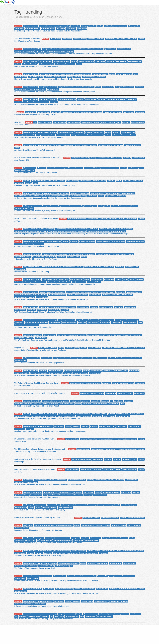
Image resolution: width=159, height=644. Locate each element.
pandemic (70, 51)
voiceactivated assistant (105, 616)
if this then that (135, 614)
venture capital (81, 282)
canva (136, 74)
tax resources (127, 459)
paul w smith (118, 307)
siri (52, 616)
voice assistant (90, 616)
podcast (127, 206)
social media (101, 77)
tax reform (71, 257)
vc (73, 282)
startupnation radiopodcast (87, 49)
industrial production (22, 373)
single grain (127, 181)
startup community (134, 426)
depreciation (95, 401)
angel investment (97, 279)
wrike (37, 325)
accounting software (105, 439)
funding (43, 51)
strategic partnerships (88, 26)
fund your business (60, 122)
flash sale (98, 267)
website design (139, 393)
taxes (78, 257)
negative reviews (127, 295)
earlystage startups (80, 39)
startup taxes (40, 257)
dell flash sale (89, 267)
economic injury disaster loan (24, 51)
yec (86, 495)
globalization (19, 28)
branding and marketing (86, 61)
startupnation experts (121, 538)
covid (129, 49)
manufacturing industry (46, 373)
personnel (122, 219)
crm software (19, 322)
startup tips (30, 170)
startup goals (19, 183)
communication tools (128, 132)
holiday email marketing (30, 64)
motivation (111, 181)
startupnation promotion (132, 145)
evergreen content (60, 77)
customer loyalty (86, 469)
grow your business (46, 26)
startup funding (132, 39)
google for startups (21, 495)
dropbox (141, 551)
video (68, 181)
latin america (61, 28)
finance (126, 279)
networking (112, 122)
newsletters (121, 393)
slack (68, 135)
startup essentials (49, 495)
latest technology (112, 449)
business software (84, 401)
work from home (43, 102)
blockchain (99, 525)
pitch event (126, 122)
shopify (106, 416)
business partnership (103, 241)
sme (16, 244)
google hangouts (20, 135)
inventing (124, 168)
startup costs (140, 112)
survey (17, 148)
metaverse (137, 525)
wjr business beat (110, 49)
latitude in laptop (108, 267)
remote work (19, 102)
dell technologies (117, 206)
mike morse (139, 87)
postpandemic (132, 99)
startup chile (24, 244)
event (40, 122)
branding (26, 193)
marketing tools (117, 322)
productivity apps (130, 307)
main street (127, 158)
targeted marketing (129, 563)
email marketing (121, 61)
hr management (105, 322)
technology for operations (89, 439)
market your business (113, 193)
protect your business (76, 254)
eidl (37, 51)
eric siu (103, 181)
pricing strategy (108, 469)
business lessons (87, 601)
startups (97, 551)
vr (71, 566)
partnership (111, 426)
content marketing (21, 77)
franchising (107, 112)
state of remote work (89, 135)
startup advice (20, 338)
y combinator (104, 553)
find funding (48, 122)
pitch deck (100, 39)
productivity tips (20, 310)
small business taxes (67, 404)
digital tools (82, 322)
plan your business (44, 112)
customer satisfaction (30, 61)
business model (86, 112)
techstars (62, 553)
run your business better (66, 87)
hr (38, 540)
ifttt (16, 616)
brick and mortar (116, 158)
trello (114, 135)
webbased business (111, 26)
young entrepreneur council (98, 495)
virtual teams (122, 135)
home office (105, 401)
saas (35, 404)
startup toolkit (71, 495)
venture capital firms (94, 282)
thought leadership (76, 279)
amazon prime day (131, 480)
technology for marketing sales (87, 206)
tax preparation (90, 254)
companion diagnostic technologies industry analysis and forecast (77, 229)
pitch (119, 122)
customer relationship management (36, 322)
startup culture (82, 28)
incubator (31, 553)
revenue (119, 181)
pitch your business (138, 122)
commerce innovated (130, 551)
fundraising (91, 39)
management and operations (56, 51)
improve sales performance (89, 292)
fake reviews (116, 295)
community (94, 426)
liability (38, 507)
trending (100, 26)
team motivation (41, 338)
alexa (85, 614)
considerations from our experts (33, 538)
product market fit (33, 578)
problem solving (121, 426)
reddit (55, 553)
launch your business (97, 193)
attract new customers (30, 26)
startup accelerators (39, 282)
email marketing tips (135, 61)
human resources (46, 540)
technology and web (104, 135)
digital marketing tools (36, 77)
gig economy (124, 383)
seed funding (110, 39)
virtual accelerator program (89, 553)
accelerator (74, 241)
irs (33, 257)
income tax (117, 459)
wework (80, 495)
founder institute (20, 553)
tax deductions (114, 404)
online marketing (102, 563)
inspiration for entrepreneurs (80, 193)
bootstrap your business (87, 241)
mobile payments (69, 416)
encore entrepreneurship (111, 168)
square (112, 416)
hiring (132, 383)
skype (62, 616)
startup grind (61, 495)
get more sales (60, 292)
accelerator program (109, 551)
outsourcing (76, 26)
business (26, 229)
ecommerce (123, 26)
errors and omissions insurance (123, 254)
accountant (107, 254)
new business (117, 112)
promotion (57, 145)
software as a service (130, 439)
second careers (20, 170)
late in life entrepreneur (136, 168)
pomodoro (45, 616)
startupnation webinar (130, 348)
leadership (31, 135)
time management (73, 553)
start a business (56, 39)
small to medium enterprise (135, 241)
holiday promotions (62, 64)
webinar (61, 348)
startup (79, 64)
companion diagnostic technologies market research (32, 231)
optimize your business (100, 74)
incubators (139, 279)
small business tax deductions (48, 404)
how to (72, 64)
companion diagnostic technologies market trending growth (106, 231)
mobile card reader (56, 416)
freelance (84, 348)
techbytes (134, 206)
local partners (71, 28)
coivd (95, 358)
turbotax (84, 257)
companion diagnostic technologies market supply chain (68, 231)
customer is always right (113, 335)
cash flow (26, 181)
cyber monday (100, 61)
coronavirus (121, 49)
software (78, 404)
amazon (110, 480)
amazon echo (93, 614)
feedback (85, 145)
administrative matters (77, 383)
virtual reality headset (47, 566)
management (63, 49)
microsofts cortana (34, 616)
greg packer (49, 538)
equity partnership (21, 507)
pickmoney (77, 77)
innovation (39, 553)
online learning (107, 348)
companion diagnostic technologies (42, 229)
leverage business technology (63, 74)
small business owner (105, 145)
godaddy (18, 64)
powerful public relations (23, 196)
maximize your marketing (62, 26)
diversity (118, 279)
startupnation (118, 145)
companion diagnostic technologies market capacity (116, 229)
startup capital (120, 39)
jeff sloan (98, 348)
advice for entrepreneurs (75, 168)
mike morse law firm (21, 89)
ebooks (30, 525)
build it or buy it (30, 112)
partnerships (97, 469)
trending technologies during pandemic (132, 449)
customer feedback (122, 576)
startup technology (115, 563)
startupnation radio (21, 297)
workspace (102, 99)
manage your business (50, 49)
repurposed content (89, 77)
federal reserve (134, 371)
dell (35, 122)
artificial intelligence (98, 449)
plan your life (56, 112)
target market (121, 196)
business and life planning (93, 168)
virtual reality (34, 566)
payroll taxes (118, 401)
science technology (83, 449)
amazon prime (119, 480)
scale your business (118, 241)
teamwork (29, 183)
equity (134, 505)
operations (73, 49)
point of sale (87, 416)
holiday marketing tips (47, 64)
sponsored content (69, 206)
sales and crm (97, 416)
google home (124, 614)
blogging (101, 393)
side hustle (118, 348)
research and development (23, 404)
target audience (110, 196)
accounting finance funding (32, 49)
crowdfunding (35, 193)
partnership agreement (49, 507)
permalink (18, 26)
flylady (116, 614)
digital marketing (55, 322)
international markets (48, 28)
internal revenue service (23, 257)
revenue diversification (129, 469)
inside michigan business (91, 518)
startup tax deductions (100, 404)
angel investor (67, 39)
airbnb (119, 551)
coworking (85, 426)
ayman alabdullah (85, 181)
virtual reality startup (62, 566)
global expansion (134, 26)
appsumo (75, 181)
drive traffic (48, 77)
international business (32, 28)
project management (130, 322)
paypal (79, 416)
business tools (126, 492)
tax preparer (62, 257)
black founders (109, 279)
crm (115, 439)
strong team (30, 338)
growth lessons (114, 601)
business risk (97, 112)
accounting (108, 459)
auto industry (108, 371)
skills (56, 616)
